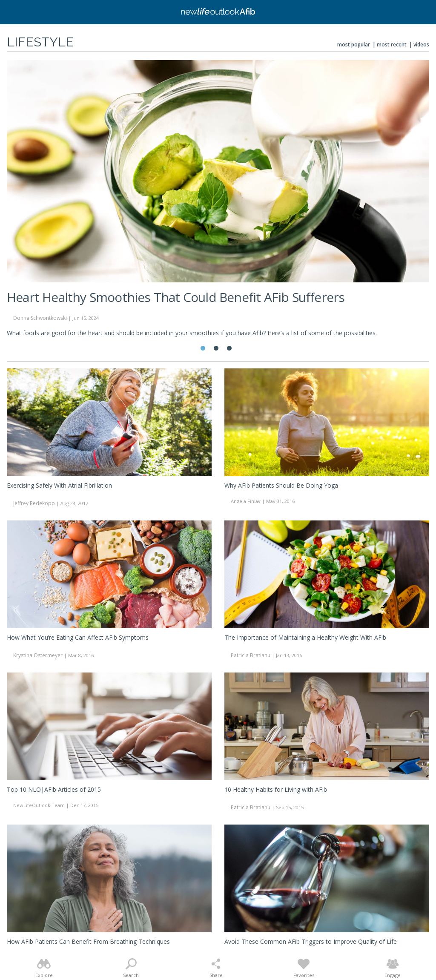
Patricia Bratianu (251, 655)
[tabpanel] (218, 202)
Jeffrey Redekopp (34, 503)
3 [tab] (229, 348)
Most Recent (392, 45)
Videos (421, 45)
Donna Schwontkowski (40, 318)
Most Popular (354, 45)
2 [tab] (216, 348)
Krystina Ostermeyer (38, 655)
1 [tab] (203, 348)
